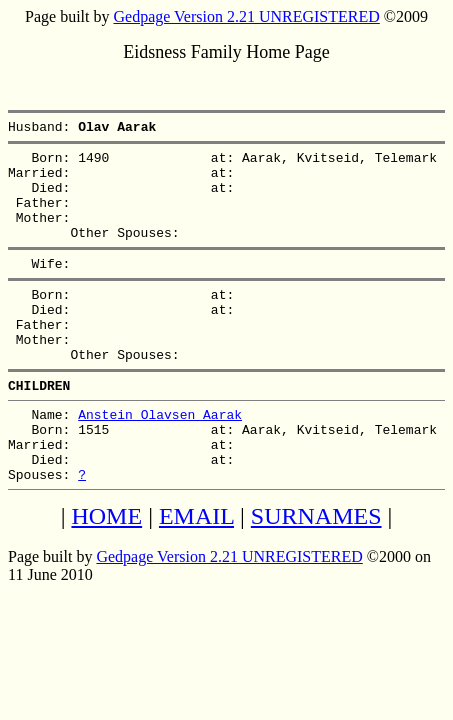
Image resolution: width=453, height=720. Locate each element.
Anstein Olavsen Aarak (160, 459)
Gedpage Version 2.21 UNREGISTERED (246, 16)
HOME (106, 573)
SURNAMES (316, 573)
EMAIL (196, 573)
